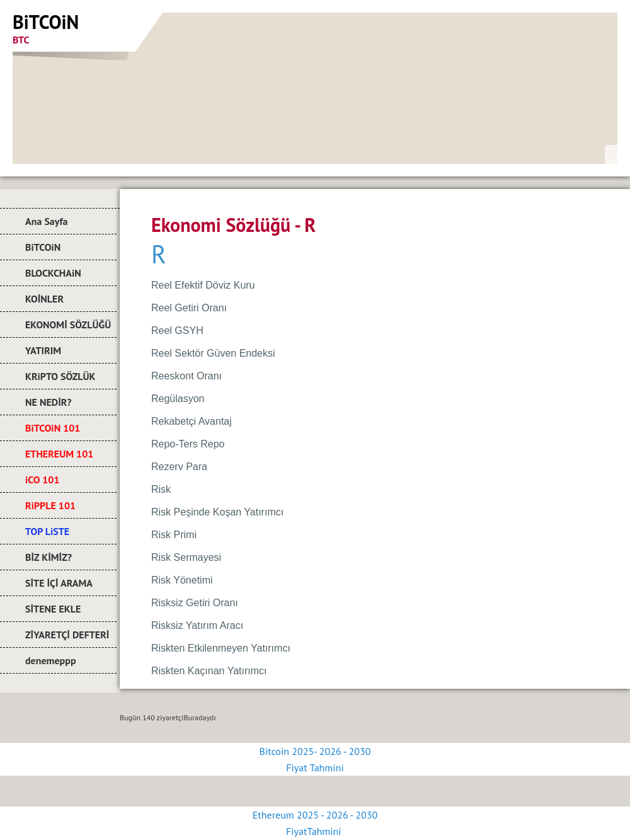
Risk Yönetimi (182, 580)
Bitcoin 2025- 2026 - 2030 (315, 751)
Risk (161, 489)
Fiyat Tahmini (315, 768)
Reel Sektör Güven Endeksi (213, 353)
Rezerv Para (179, 467)
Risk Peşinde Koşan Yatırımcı (217, 512)
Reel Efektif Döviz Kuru (203, 285)
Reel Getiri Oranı (189, 308)
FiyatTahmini (315, 831)
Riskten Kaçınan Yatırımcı (209, 671)
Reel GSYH (177, 331)
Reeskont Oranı (186, 376)
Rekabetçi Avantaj (192, 421)
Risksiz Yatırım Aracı (197, 625)
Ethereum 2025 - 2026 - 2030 (315, 815)
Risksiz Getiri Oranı (195, 603)
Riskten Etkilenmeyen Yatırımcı (221, 648)
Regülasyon (178, 399)
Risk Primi (174, 535)
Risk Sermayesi (186, 557)
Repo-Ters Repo (188, 444)
